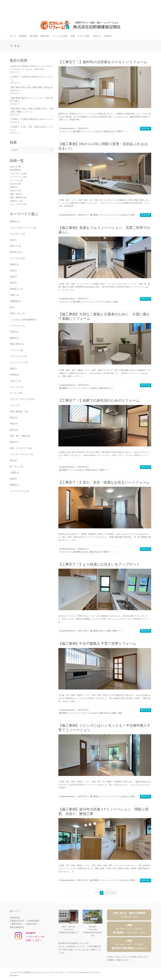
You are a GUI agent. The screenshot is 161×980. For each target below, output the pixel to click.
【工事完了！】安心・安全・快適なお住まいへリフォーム (104, 482)
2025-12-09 (83, 631)
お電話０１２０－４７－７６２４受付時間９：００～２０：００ (129, 929)
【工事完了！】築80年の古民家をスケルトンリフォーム (103, 62)
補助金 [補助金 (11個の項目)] (15, 221)
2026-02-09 (83, 385)
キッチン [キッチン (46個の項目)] (16, 393)
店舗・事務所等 (16, 197)
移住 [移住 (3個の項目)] (13, 240)
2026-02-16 (83, 128)
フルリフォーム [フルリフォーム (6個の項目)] (18, 356)
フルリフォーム (66, 131)
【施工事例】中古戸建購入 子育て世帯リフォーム (97, 643)
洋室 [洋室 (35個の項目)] (14, 424)
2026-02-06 (83, 467)
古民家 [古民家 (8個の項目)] (14, 375)
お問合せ (108, 36)
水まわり (99, 131)
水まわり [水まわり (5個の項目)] (15, 381)
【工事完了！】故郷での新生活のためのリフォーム (99, 400)
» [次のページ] (115, 893)
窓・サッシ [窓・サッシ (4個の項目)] (16, 467)
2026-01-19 (83, 549)
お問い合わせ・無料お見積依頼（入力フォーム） (129, 915)
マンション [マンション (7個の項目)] (16, 387)
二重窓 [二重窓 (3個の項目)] (14, 473)
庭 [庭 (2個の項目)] (12, 307)
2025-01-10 (83, 880)
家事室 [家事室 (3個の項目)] (14, 485)
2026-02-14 (83, 299)
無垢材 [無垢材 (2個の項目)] (14, 338)
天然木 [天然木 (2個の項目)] (14, 332)
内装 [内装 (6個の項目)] (13, 460)
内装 (105, 131)
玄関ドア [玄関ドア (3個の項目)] (15, 246)
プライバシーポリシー (58, 972)
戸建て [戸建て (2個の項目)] (14, 295)
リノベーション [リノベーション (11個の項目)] (19, 362)
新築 (73, 36)
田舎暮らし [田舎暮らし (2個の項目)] (16, 289)
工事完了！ (121, 131)
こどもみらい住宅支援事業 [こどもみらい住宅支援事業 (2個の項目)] (23, 320)
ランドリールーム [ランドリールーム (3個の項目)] (19, 491)
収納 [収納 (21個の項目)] (14, 442)
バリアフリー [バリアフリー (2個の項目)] (17, 326)
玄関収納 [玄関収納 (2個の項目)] (15, 301)
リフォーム (117, 215)
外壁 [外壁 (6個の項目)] (13, 479)
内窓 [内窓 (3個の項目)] (13, 271)
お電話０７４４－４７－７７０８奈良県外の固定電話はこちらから (129, 944)
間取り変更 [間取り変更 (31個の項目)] (17, 344)
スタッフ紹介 (84, 36)
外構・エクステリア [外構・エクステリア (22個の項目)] (21, 448)
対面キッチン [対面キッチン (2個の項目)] (17, 313)
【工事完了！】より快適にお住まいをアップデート (99, 564)
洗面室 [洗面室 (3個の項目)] (14, 264)
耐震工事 (45, 36)
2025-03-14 (83, 710)
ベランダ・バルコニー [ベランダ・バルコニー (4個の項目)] (21, 454)
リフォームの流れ (60, 36)
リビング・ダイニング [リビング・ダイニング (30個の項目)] (22, 399)
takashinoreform (68, 128)
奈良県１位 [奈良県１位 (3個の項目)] (16, 252)
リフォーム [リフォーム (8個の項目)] (16, 350)
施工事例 (34, 36)
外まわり (112, 131)
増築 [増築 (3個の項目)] (13, 369)
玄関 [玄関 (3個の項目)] (13, 277)
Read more (146, 128)
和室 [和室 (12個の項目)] (14, 430)
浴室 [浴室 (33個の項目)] (14, 418)
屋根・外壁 (117, 713)
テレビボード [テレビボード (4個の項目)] (17, 234)
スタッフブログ (16, 204)
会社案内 (23, 36)
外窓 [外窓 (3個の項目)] (13, 283)
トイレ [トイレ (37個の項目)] (15, 405)
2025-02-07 (83, 796)
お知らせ (97, 36)
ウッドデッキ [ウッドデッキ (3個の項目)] (17, 258)
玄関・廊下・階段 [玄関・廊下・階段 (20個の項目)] (20, 436)
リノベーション (88, 131)
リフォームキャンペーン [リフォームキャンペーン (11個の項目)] (23, 228)
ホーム (13, 36)
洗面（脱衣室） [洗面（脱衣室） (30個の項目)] (19, 411)
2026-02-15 (83, 215)
